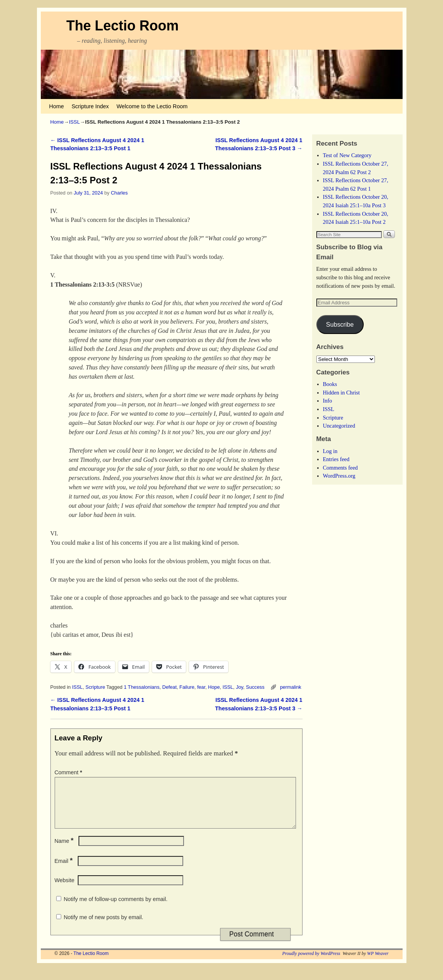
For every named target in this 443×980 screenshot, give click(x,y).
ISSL (74, 122)
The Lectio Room (122, 26)
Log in (330, 451)
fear (201, 687)
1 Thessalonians (142, 687)
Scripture (95, 687)
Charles (119, 193)
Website (65, 889)
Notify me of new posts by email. (104, 926)
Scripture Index (90, 106)
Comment (69, 772)
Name (65, 850)
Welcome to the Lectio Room (152, 106)
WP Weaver (378, 963)
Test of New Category (347, 155)
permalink (290, 687)
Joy (240, 687)
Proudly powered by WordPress (311, 963)
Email (64, 870)
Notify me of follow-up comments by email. (116, 908)
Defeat (169, 687)
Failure (187, 687)
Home (57, 106)
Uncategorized (339, 426)
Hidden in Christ (341, 393)
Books (330, 384)
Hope (214, 687)
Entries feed (336, 459)
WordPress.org (339, 476)
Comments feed (340, 468)
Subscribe (340, 324)
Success (255, 687)
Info (328, 401)
